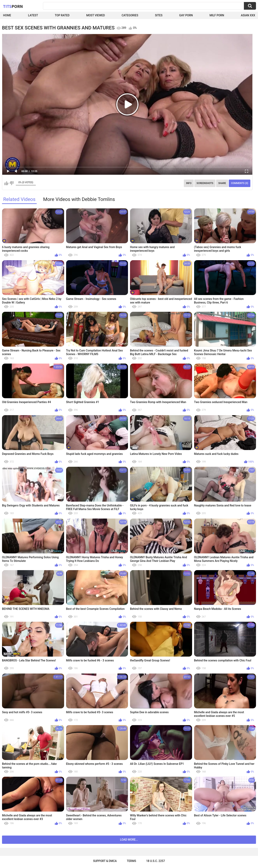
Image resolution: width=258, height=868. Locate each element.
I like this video (6, 183)
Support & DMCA (105, 861)
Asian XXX (248, 15)
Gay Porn (186, 15)
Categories (130, 15)
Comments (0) (240, 183)
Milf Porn (217, 15)
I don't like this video (12, 183)
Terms (131, 861)
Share (222, 183)
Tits (13, 6)
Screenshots (205, 183)
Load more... (129, 840)
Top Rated (62, 15)
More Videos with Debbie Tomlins (79, 199)
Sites (159, 15)
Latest (33, 15)
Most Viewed (96, 15)
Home (7, 15)
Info (189, 183)
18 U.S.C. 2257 (156, 861)
